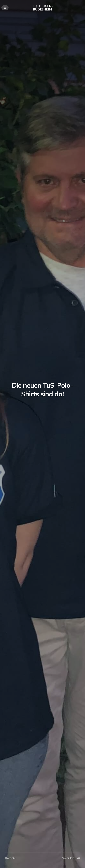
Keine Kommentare (72, 858)
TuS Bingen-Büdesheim (42, 8)
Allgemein (11, 858)
